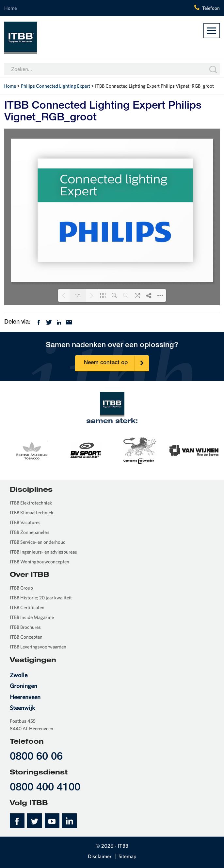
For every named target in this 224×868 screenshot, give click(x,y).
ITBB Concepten (26, 637)
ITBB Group (21, 588)
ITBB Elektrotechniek (31, 503)
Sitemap (128, 856)
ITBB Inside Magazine (32, 617)
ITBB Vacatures (25, 522)
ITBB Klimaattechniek (32, 513)
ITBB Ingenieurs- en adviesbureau (44, 552)
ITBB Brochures (25, 627)
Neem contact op (116, 363)
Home (10, 8)
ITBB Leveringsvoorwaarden (38, 647)
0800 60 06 (36, 757)
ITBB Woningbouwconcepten (40, 562)
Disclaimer (100, 856)
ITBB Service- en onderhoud (38, 542)
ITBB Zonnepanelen (30, 532)
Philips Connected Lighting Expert (56, 86)
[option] (31, 450)
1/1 (78, 296)
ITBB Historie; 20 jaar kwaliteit (41, 598)
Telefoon (211, 8)
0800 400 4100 (45, 788)
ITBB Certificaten (27, 607)
